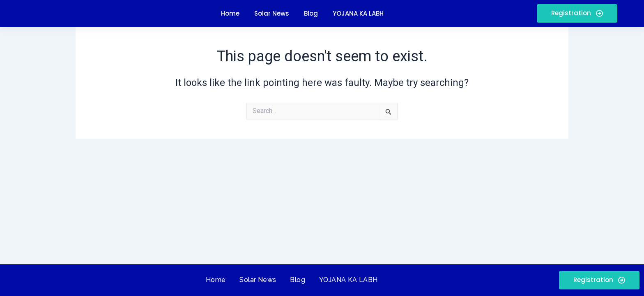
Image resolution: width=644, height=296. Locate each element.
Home (216, 280)
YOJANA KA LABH (348, 280)
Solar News (258, 280)
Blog (298, 280)
